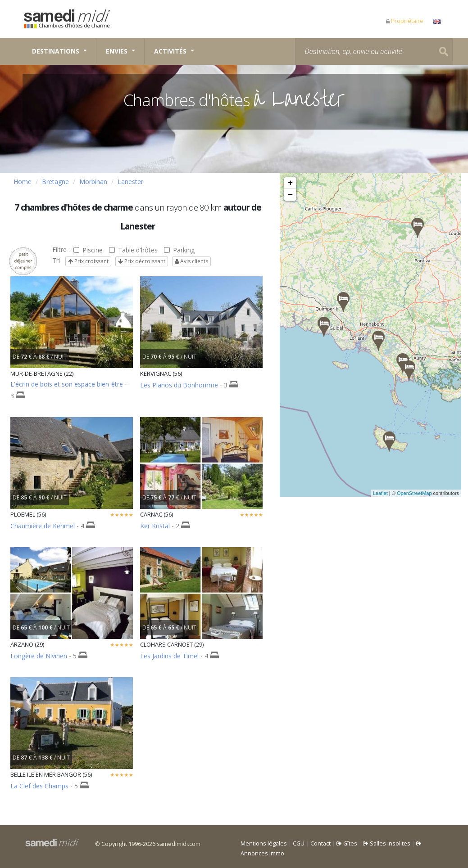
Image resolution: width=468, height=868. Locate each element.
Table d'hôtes (133, 250)
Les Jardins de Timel (169, 656)
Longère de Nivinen (39, 656)
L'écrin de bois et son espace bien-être (67, 384)
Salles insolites (387, 843)
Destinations (56, 51)
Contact (320, 843)
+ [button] (290, 183)
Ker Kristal (155, 526)
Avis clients (191, 261)
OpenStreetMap (425, 493)
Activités (170, 51)
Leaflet (391, 493)
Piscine (88, 250)
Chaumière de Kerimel (43, 526)
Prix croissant (88, 261)
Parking (179, 250)
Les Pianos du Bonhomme (179, 385)
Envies (117, 51)
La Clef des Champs (39, 786)
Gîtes (347, 843)
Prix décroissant (142, 261)
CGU (299, 843)
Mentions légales (264, 843)
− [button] (290, 195)
